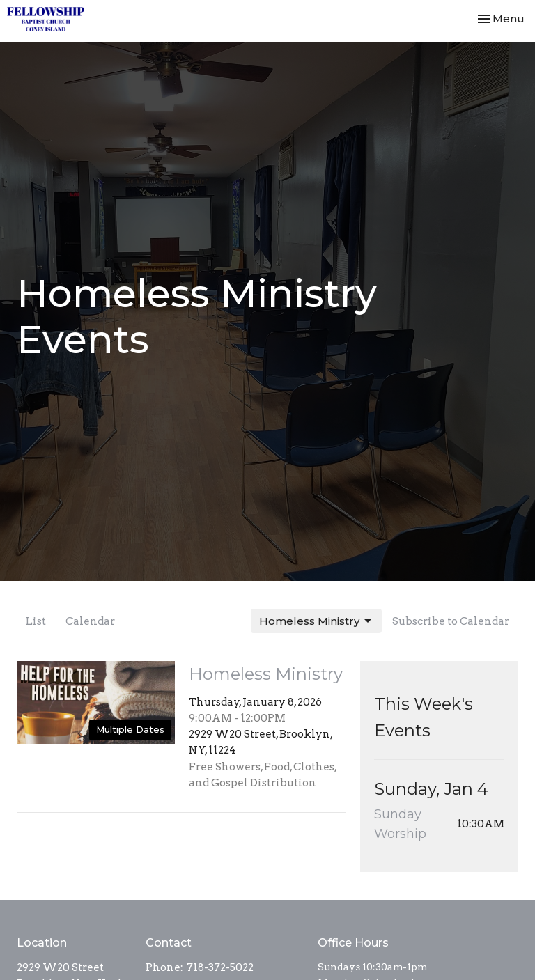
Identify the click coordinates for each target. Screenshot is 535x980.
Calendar (90, 621)
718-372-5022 (220, 967)
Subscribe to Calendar (451, 621)
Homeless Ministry (316, 621)
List (36, 621)
